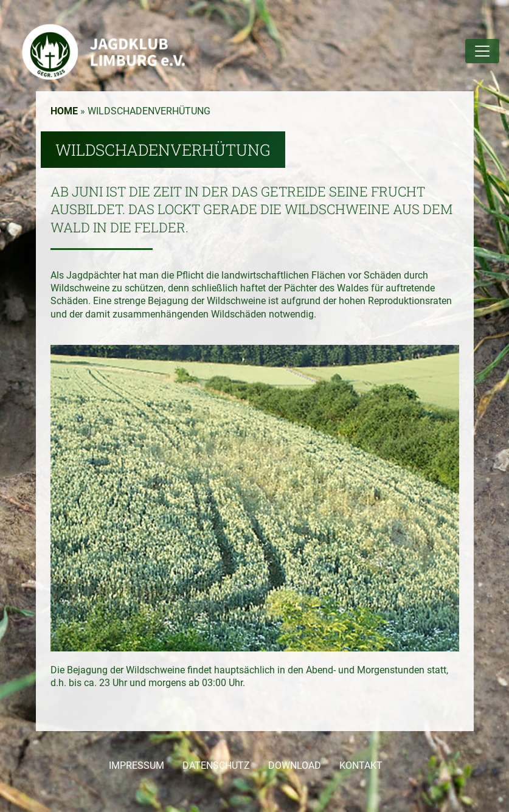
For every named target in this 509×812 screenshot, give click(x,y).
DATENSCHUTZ (216, 765)
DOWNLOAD (295, 765)
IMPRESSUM (137, 765)
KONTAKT (361, 765)
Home (64, 111)
